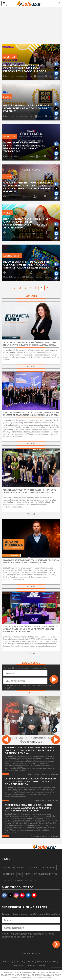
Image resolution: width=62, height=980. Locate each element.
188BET (35, 868)
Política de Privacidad (47, 961)
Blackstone (49, 868)
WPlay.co (8, 868)
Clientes (30, 961)
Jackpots (22, 868)
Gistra (7, 881)
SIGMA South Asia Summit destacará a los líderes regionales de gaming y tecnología (21, 147)
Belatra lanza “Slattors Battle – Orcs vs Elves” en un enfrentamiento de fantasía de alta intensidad (27, 223)
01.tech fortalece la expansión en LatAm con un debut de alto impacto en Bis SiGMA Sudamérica (30, 781)
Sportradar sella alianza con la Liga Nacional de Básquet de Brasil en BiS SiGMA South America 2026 (29, 808)
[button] (59, 3)
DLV (20, 874)
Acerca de (19, 961)
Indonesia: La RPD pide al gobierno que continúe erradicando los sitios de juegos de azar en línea (27, 265)
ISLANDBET (9, 874)
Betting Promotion (45, 874)
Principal (7, 961)
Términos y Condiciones (24, 965)
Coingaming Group (25, 881)
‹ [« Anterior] (10, 287)
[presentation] (6, 740)
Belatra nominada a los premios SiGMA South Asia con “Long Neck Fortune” (27, 108)
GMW (28, 874)
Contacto (42, 965)
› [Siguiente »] (52, 287)
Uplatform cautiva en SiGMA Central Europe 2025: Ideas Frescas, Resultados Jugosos (25, 68)
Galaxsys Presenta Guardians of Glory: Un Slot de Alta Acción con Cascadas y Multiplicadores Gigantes (27, 187)
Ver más (31, 367)
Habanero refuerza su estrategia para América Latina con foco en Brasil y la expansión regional (30, 750)
